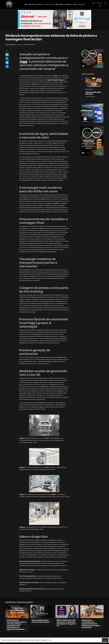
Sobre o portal (32, 4)
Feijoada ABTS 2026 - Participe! (94, 93)
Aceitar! (105, 640)
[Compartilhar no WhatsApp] (7, 55)
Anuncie (75, 4)
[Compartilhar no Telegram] (7, 63)
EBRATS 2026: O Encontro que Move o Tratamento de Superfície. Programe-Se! (67, 623)
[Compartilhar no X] (7, 51)
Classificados (68, 4)
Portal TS (32, 45)
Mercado (88, 89)
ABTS (92, 89)
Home (26, 4)
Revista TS (47, 4)
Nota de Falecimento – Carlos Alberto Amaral (41, 621)
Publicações (40, 4)
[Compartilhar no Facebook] (7, 66)
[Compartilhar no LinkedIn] (7, 59)
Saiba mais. (49, 640)
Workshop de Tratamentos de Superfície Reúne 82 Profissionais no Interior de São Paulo (91, 624)
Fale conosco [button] (82, 4)
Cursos (52, 4)
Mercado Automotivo (11, 45)
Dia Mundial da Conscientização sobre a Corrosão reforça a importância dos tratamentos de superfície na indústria (16, 625)
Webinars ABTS (59, 4)
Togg (23, 62)
